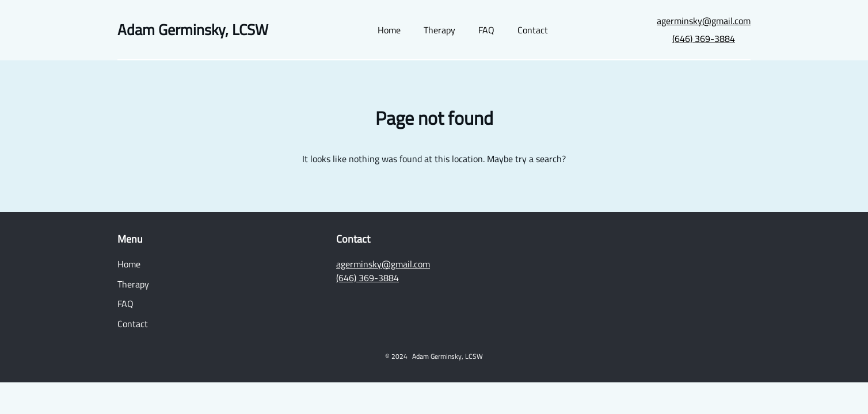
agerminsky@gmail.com (704, 21)
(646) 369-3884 (704, 39)
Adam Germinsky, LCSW (193, 30)
